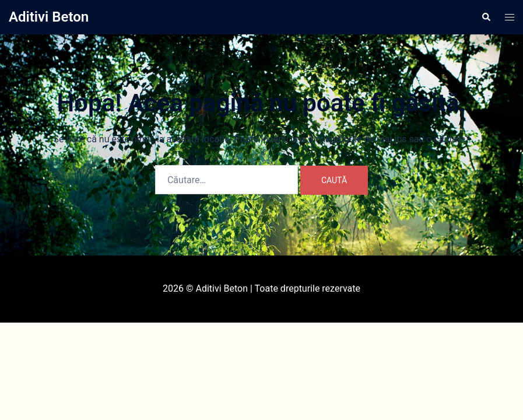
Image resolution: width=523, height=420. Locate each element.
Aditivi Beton (49, 17)
